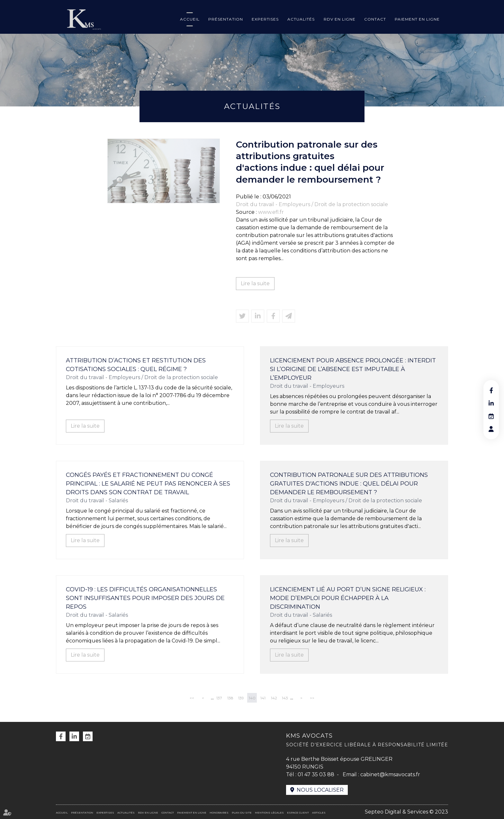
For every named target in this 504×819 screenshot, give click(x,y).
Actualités (301, 19)
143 (285, 698)
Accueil (190, 19)
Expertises (265, 19)
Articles (319, 813)
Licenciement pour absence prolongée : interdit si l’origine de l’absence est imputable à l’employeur (353, 369)
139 (241, 698)
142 (274, 698)
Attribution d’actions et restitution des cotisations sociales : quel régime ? (136, 365)
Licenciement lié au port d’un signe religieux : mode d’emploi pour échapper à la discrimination (348, 598)
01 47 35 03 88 (316, 774)
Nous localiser (320, 790)
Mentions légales (269, 813)
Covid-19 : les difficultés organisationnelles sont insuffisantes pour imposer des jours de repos (145, 598)
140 (252, 698)
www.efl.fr (271, 212)
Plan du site (242, 813)
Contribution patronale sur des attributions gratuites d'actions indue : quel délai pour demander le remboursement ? (349, 484)
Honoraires (219, 813)
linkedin (491, 403)
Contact (375, 19)
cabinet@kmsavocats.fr (390, 774)
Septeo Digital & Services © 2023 (406, 812)
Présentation (226, 19)
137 (219, 698)
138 (230, 698)
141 (263, 698)
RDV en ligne (340, 19)
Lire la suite (255, 283)
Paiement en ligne (417, 19)
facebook (491, 390)
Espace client (298, 813)
